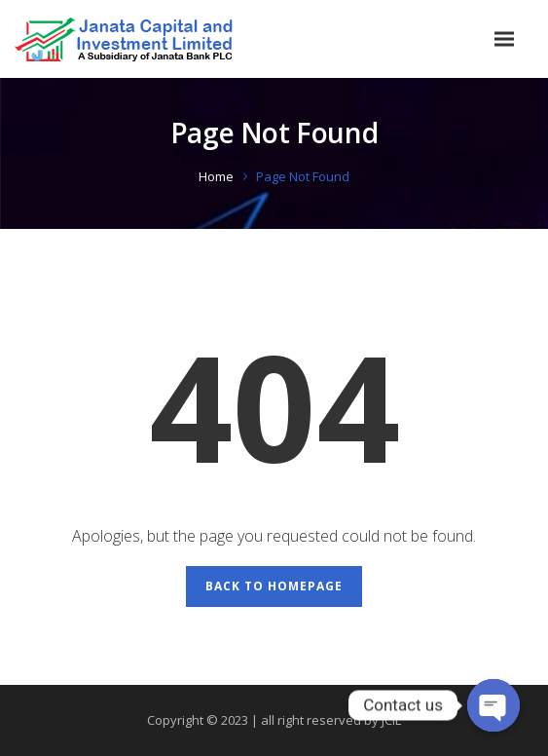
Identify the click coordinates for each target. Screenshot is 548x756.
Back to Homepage (274, 586)
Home (216, 176)
